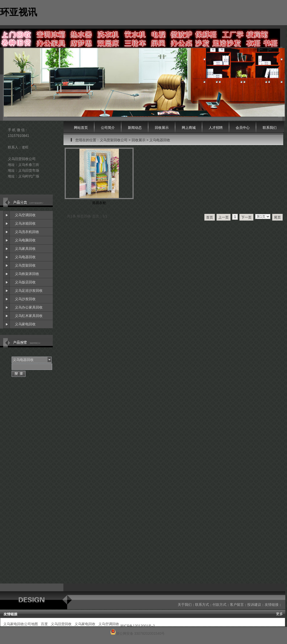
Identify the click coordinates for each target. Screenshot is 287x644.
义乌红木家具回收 (29, 316)
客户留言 (237, 605)
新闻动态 (135, 128)
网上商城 (189, 128)
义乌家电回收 (25, 324)
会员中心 (243, 128)
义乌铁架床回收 (27, 274)
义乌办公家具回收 (29, 307)
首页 (210, 217)
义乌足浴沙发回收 (29, 291)
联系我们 (270, 128)
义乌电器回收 (25, 257)
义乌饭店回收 (25, 282)
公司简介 (108, 128)
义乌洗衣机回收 (27, 232)
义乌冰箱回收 (25, 223)
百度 (44, 624)
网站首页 (81, 128)
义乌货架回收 (25, 265)
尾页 (277, 217)
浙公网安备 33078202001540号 (140, 634)
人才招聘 (216, 128)
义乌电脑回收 (25, 240)
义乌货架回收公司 (114, 140)
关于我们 (185, 605)
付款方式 (219, 605)
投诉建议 (254, 605)
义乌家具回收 (25, 249)
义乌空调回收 (25, 215)
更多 (279, 614)
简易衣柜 (99, 203)
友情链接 (272, 605)
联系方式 (202, 605)
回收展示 (139, 140)
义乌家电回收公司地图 (21, 624)
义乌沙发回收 (25, 299)
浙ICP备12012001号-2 (137, 626)
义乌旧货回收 (61, 624)
